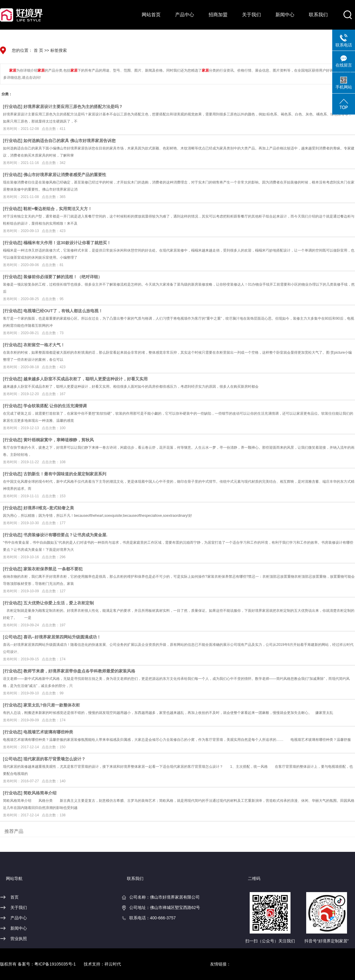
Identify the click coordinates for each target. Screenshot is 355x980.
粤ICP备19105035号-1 (55, 964)
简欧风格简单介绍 (40, 793)
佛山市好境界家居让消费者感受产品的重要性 (65, 175)
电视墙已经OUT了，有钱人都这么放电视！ (63, 311)
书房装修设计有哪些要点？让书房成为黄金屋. (65, 535)
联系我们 (318, 15)
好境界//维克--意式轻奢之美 (49, 508)
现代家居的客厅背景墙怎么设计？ (54, 759)
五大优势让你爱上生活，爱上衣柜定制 (59, 603)
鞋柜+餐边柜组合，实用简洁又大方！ (58, 209)
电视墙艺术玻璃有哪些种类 (48, 732)
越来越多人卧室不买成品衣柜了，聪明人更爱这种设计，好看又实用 (85, 379)
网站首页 (151, 15)
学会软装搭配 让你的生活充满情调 (55, 406)
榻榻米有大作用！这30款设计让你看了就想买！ (67, 243)
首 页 (38, 50)
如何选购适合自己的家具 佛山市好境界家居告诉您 (70, 141)
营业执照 (19, 939)
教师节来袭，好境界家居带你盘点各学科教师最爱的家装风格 (79, 671)
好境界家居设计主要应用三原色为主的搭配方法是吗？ (73, 107)
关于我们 (251, 15)
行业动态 (13, 107)
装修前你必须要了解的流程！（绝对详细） (63, 277)
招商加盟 (218, 15)
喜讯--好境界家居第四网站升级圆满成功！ (62, 637)
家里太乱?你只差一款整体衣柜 (52, 705)
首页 (14, 897)
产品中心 (185, 15)
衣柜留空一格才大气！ (44, 345)
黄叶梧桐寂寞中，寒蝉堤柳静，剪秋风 (59, 440)
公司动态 (13, 637)
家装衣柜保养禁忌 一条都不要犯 (53, 569)
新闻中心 (285, 15)
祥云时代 (113, 964)
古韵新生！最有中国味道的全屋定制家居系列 (65, 474)
